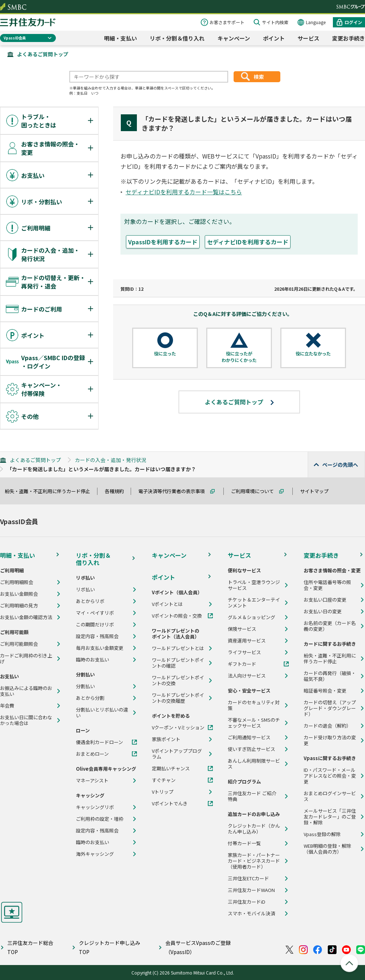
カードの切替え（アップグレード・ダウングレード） (330, 708)
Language (316, 22)
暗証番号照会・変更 (325, 691)
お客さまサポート (227, 22)
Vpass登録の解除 (322, 834)
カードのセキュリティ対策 (254, 705)
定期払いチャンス (171, 769)
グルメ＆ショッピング (251, 617)
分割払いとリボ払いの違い (102, 713)
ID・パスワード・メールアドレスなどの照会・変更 (330, 776)
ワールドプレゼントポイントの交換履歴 (178, 698)
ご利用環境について (256, 491)
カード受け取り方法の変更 (330, 740)
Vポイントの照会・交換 (177, 616)
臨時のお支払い (93, 660)
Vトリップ (163, 792)
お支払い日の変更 (323, 611)
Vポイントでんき (170, 804)
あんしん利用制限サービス (254, 764)
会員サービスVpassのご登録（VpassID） (198, 947)
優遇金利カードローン (99, 742)
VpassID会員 (15, 38)
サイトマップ (318, 491)
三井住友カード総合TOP (30, 947)
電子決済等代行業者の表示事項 (175, 491)
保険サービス (242, 629)
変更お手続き (321, 555)
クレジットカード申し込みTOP (109, 947)
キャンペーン (234, 38)
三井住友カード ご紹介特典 (252, 796)
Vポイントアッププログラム (177, 754)
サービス (308, 38)
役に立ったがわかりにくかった (239, 357)
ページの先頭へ (340, 465)
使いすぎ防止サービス (251, 749)
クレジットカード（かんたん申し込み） (254, 829)
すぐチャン (164, 780)
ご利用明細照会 (17, 582)
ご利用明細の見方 (19, 606)
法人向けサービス (247, 676)
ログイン (353, 22)
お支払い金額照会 (19, 594)
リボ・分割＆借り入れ (177, 38)
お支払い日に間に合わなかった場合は (26, 720)
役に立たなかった (313, 354)
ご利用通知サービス (249, 737)
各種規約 (118, 491)
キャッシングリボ (95, 807)
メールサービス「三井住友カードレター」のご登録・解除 (330, 817)
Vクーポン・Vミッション (178, 728)
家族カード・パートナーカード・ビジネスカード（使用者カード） (254, 861)
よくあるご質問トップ (43, 54)
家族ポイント (166, 739)
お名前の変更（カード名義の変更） (330, 626)
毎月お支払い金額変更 (100, 648)
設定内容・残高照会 (97, 636)
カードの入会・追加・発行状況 (111, 460)
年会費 (7, 706)
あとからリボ (90, 601)
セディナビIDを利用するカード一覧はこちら (184, 192)
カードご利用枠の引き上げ (26, 659)
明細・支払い (120, 38)
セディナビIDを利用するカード (248, 242)
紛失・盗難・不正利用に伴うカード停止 (51, 491)
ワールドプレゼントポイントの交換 (178, 680)
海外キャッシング (95, 854)
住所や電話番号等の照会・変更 (327, 585)
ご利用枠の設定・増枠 (100, 819)
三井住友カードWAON (251, 890)
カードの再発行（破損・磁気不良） (330, 676)
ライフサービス (244, 652)
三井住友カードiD (247, 902)
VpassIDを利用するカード (163, 242)
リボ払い (85, 590)
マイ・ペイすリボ (95, 613)
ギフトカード (242, 664)
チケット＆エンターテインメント (254, 603)
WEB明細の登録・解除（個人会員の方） (327, 849)
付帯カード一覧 (244, 843)
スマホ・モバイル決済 (251, 914)
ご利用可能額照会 (19, 644)
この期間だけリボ (95, 625)
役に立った (165, 354)
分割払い (85, 686)
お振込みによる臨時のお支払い (26, 691)
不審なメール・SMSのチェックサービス (254, 723)
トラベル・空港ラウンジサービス (254, 585)
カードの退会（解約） (327, 726)
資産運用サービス (247, 641)
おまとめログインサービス (330, 796)
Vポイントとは (167, 604)
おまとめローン (92, 754)
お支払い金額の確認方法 (26, 617)
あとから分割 (90, 698)
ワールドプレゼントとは (178, 648)
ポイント (274, 38)
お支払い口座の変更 (325, 600)
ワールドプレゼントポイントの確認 (178, 663)
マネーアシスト (92, 781)
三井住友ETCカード (248, 878)
